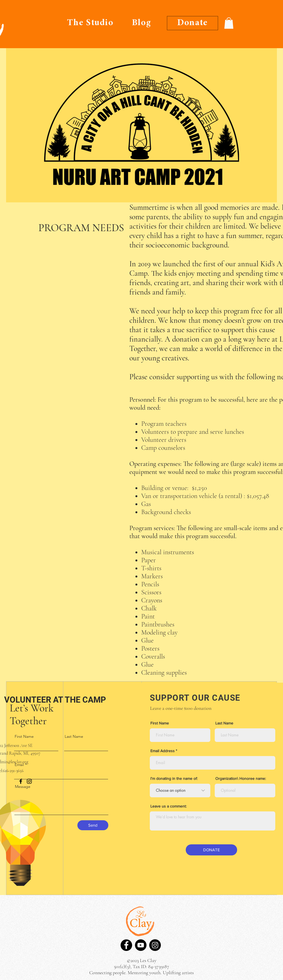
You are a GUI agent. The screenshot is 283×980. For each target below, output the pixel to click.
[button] (229, 23)
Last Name (74, 736)
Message (23, 786)
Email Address (163, 751)
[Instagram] (155, 945)
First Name (24, 736)
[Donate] (192, 23)
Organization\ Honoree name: (241, 778)
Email (19, 765)
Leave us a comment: (168, 806)
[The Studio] (90, 23)
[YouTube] (141, 945)
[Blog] (141, 23)
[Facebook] (126, 945)
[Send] (93, 825)
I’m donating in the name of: (174, 778)
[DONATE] (211, 850)
